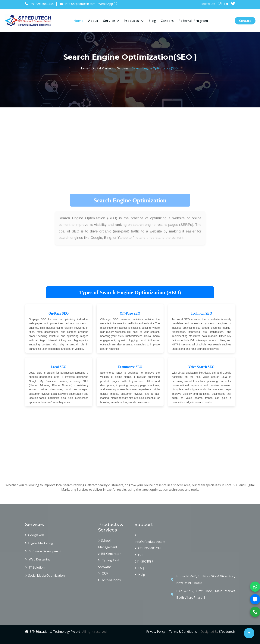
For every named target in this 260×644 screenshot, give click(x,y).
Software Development (43, 551)
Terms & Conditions (183, 632)
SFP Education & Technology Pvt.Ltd (53, 632)
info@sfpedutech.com (80, 4)
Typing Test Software (109, 564)
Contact (245, 21)
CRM (103, 573)
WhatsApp (108, 4)
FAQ (139, 568)
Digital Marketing (39, 543)
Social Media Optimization (45, 576)
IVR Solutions (109, 580)
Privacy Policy (156, 632)
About (93, 21)
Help (140, 575)
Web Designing (38, 559)
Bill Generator (110, 554)
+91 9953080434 (42, 4)
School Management (108, 544)
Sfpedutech (227, 632)
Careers (167, 21)
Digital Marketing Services (109, 68)
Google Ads (35, 535)
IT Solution (35, 567)
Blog (152, 21)
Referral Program (193, 21)
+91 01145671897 (144, 558)
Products (132, 21)
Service (109, 21)
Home (78, 21)
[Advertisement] (115, 138)
